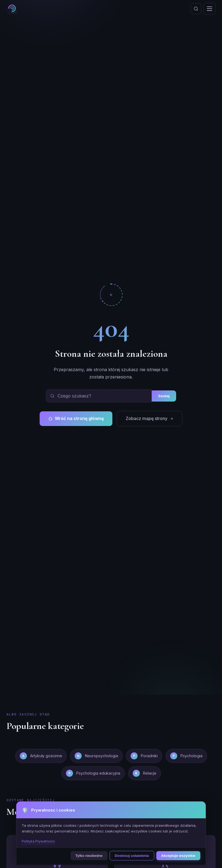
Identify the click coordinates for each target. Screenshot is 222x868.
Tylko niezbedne (89, 856)
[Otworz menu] (210, 9)
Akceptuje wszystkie (178, 856)
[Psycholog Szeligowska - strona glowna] (12, 9)
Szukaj (164, 396)
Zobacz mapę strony (150, 418)
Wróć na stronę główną (76, 418)
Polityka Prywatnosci (38, 841)
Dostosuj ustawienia (132, 856)
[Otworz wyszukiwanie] (196, 9)
